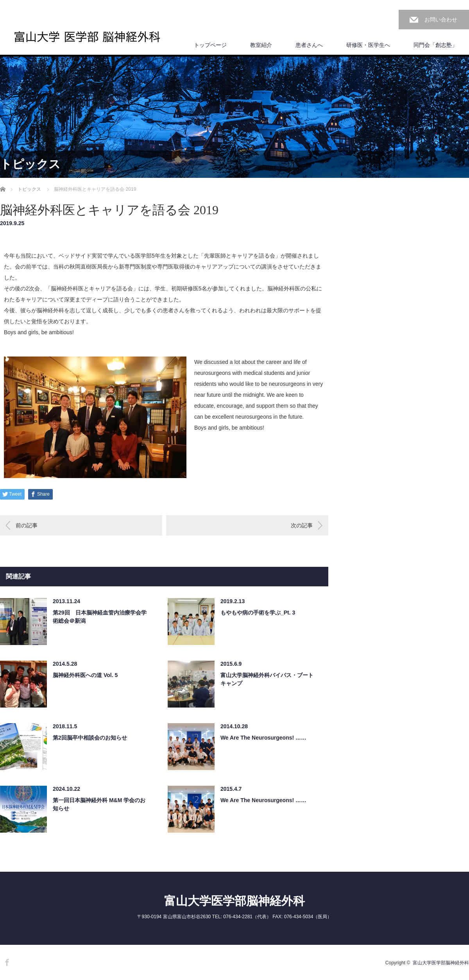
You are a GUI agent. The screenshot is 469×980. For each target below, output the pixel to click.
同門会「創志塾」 (435, 45)
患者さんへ (309, 45)
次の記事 (302, 525)
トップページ (210, 45)
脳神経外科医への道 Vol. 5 (85, 675)
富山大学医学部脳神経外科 (234, 901)
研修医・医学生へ (368, 45)
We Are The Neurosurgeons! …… (263, 738)
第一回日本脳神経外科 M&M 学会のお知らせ (99, 804)
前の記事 (27, 525)
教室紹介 (261, 45)
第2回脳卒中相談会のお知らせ (90, 738)
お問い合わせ (441, 20)
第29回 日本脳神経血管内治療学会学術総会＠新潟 (100, 617)
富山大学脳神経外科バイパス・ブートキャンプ (267, 679)
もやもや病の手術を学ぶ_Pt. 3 (258, 613)
